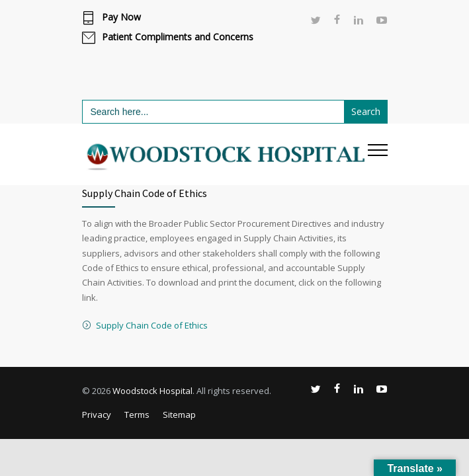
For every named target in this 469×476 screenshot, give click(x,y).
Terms (137, 415)
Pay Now (121, 17)
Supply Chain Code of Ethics (152, 325)
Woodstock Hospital (152, 391)
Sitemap (179, 415)
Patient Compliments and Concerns (178, 37)
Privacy (97, 415)
